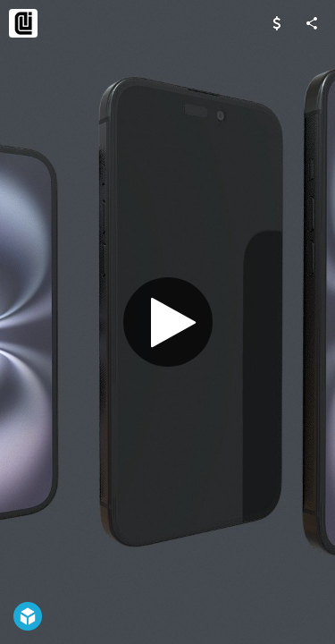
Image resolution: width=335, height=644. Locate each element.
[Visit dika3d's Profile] (23, 23)
